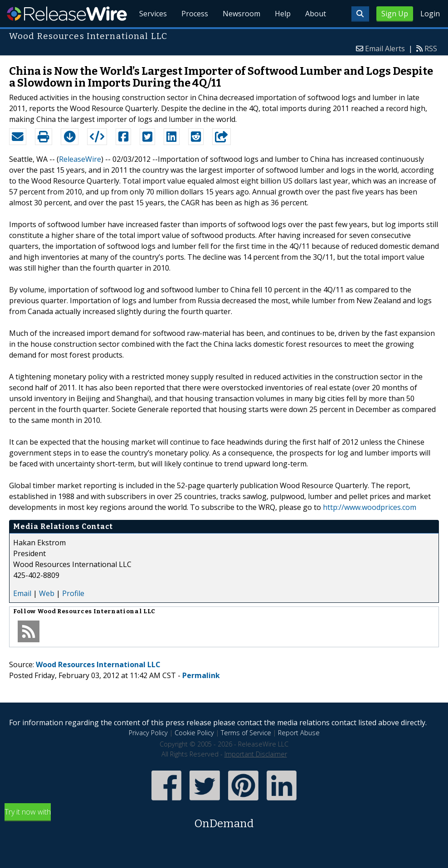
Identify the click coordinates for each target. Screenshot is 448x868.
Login (430, 14)
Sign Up (395, 14)
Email (22, 593)
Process (195, 14)
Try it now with (224, 819)
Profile (73, 593)
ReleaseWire (67, 14)
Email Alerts (385, 48)
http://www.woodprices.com (370, 507)
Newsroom (241, 14)
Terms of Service (246, 733)
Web (47, 593)
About (316, 14)
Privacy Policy (148, 733)
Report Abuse (299, 733)
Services (153, 14)
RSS (431, 48)
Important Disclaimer (256, 754)
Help (283, 14)
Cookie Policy (194, 733)
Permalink (201, 675)
